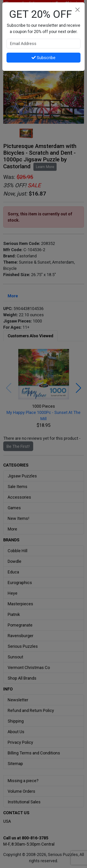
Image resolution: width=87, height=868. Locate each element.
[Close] (77, 10)
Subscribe (43, 58)
